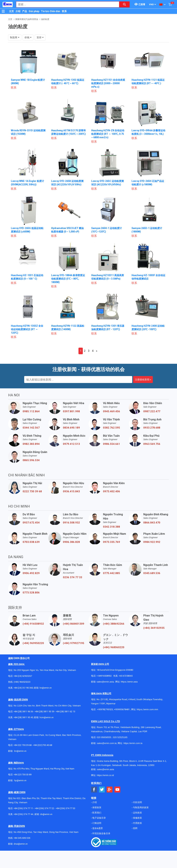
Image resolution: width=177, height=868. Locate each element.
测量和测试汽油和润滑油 (27, 19)
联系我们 (97, 813)
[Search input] (66, 4)
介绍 (18, 11)
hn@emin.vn (46, 688)
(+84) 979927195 (74, 643)
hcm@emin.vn (47, 717)
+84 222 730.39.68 (23, 745)
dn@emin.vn (46, 814)
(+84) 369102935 (154, 628)
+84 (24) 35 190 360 (23, 688)
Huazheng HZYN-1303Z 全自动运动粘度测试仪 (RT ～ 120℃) (27, 329)
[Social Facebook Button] (94, 790)
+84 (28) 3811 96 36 (23, 711)
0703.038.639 (31, 542)
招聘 (135, 828)
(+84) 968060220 (114, 647)
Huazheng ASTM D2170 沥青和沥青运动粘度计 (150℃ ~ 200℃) (67, 134)
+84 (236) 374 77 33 (66, 808)
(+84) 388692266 (114, 624)
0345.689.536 (152, 573)
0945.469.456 (111, 411)
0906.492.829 (31, 573)
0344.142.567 (31, 428)
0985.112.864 (31, 411)
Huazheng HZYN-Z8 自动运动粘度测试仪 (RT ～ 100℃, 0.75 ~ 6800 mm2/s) (108, 134)
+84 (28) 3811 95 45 (23, 717)
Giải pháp (34, 11)
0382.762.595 (111, 428)
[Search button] (124, 4)
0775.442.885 (111, 573)
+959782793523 (105, 709)
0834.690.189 (71, 428)
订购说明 (97, 823)
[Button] (3, 11)
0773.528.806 (31, 593)
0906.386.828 (71, 542)
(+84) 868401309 (74, 624)
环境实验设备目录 (101, 833)
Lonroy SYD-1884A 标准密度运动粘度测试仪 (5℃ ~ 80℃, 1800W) (68, 279)
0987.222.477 (152, 411)
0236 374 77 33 (73, 577)
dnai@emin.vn (21, 844)
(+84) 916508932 (33, 624)
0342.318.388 (111, 527)
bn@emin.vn (20, 751)
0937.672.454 (31, 523)
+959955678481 (122, 709)
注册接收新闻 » (143, 380)
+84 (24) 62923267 (23, 676)
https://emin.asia (129, 682)
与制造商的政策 (141, 807)
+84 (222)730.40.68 (43, 745)
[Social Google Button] (110, 790)
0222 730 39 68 (32, 491)
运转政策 (137, 813)
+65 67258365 (126, 676)
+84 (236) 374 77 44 (23, 814)
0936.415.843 (71, 491)
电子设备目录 (99, 818)
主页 (11, 11)
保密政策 (97, 807)
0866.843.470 (152, 523)
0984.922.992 (152, 542)
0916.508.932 (71, 523)
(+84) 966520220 (22, 682)
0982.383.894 (31, 444)
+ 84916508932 (104, 676)
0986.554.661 (111, 444)
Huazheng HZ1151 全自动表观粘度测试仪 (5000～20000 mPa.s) (108, 83)
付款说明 (137, 802)
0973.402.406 (111, 491)
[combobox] (66, 4)
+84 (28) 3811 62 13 (66, 711)
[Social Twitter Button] (102, 790)
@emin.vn (22, 780)
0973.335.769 (111, 542)
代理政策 (137, 823)
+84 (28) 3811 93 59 (44, 711)
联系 (64, 11)
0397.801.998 (71, 411)
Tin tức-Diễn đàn (51, 11)
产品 (25, 11)
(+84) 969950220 (33, 643)
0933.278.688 (152, 428)
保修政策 (137, 818)
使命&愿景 (97, 828)
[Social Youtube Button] (117, 790)
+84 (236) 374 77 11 (23, 808)
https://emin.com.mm (147, 709)
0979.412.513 (71, 444)
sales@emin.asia (105, 682)
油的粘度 (45, 19)
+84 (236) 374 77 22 (44, 808)
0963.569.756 (152, 444)
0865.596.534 (31, 460)
